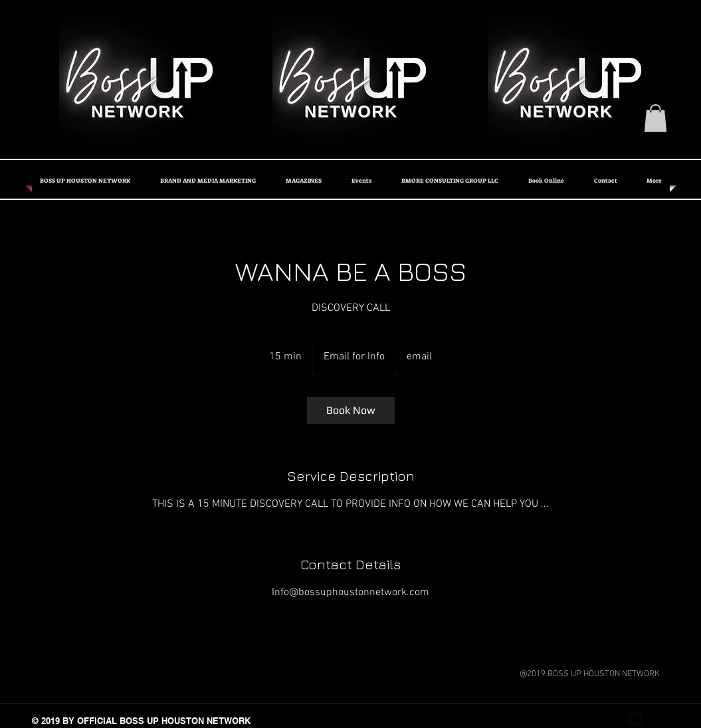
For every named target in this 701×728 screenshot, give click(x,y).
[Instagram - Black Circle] (659, 719)
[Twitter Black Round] (635, 719)
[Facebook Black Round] (611, 719)
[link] (351, 410)
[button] (655, 118)
